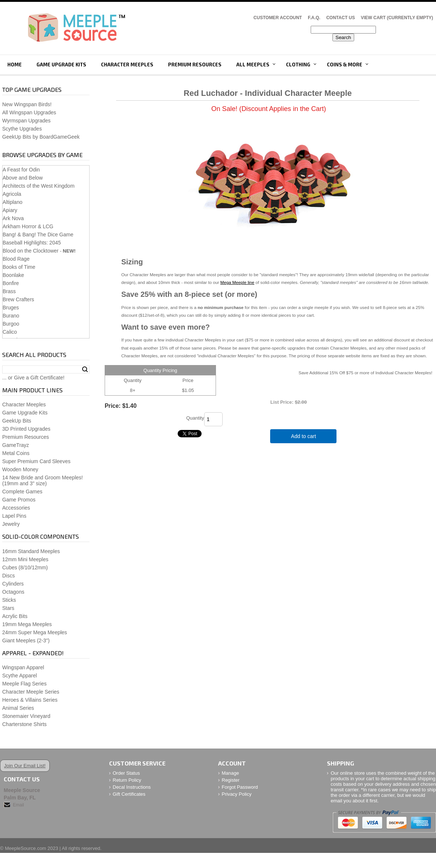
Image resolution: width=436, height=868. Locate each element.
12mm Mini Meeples (25, 559)
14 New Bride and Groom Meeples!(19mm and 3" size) (43, 480)
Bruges (11, 308)
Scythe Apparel (20, 676)
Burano (11, 316)
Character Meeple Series (31, 692)
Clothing (298, 65)
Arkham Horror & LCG (28, 226)
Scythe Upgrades (22, 129)
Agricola (12, 194)
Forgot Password (240, 787)
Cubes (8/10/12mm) (25, 567)
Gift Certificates (129, 794)
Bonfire (11, 283)
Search (85, 369)
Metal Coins (16, 453)
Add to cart (304, 436)
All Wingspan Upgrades (29, 112)
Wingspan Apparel (23, 667)
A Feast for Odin (21, 170)
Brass (9, 291)
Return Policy (127, 780)
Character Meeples (127, 65)
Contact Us (341, 18)
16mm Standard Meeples (31, 551)
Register (231, 780)
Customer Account (278, 18)
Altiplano (13, 202)
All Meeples (253, 65)
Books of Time (19, 267)
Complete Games (22, 492)
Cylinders (13, 584)
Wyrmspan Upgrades (26, 121)
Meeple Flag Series (25, 684)
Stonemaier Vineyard (26, 716)
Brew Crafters (18, 299)
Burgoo (11, 324)
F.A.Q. (314, 18)
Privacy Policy (237, 794)
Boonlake (13, 275)
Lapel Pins (14, 516)
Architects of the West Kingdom (39, 186)
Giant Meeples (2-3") (26, 640)
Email (18, 805)
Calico (10, 332)
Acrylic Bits (15, 616)
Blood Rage (16, 259)
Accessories (16, 508)
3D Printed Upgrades (26, 429)
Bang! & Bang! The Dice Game (38, 235)
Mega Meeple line (237, 282)
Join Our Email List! (25, 766)
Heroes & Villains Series (30, 700)
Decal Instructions (132, 787)
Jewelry (11, 524)
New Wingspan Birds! (27, 104)
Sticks (9, 600)
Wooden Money (20, 469)
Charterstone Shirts (25, 724)
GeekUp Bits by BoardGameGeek (41, 137)
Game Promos (19, 500)
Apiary (10, 210)
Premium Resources (195, 65)
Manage (231, 773)
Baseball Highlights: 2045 (32, 243)
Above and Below (23, 178)
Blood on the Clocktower (31, 251)
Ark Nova (13, 218)
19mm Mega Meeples (27, 624)
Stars (8, 608)
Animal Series (18, 708)
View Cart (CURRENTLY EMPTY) (397, 18)
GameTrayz (16, 445)
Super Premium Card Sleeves (36, 461)
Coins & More (345, 65)
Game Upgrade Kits (61, 65)
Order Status (126, 773)
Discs (8, 576)
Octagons (13, 592)
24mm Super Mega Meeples (35, 632)
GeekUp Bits (17, 421)
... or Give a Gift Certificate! (33, 378)
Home (15, 65)
